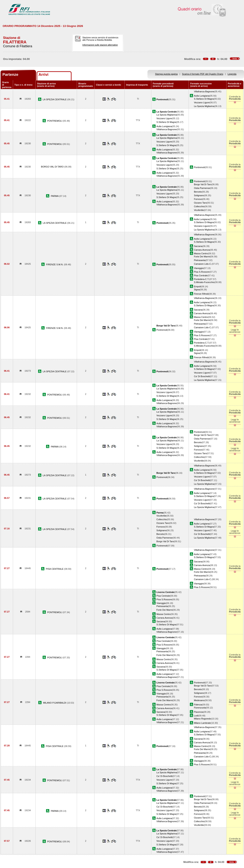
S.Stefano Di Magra (204, 99)
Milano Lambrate (202, 723)
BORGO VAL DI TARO (53, 167)
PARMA (55, 196)
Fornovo (198, 199)
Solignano (199, 195)
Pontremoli (199, 167)
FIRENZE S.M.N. (55, 264)
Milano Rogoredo (202, 719)
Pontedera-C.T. (202, 279)
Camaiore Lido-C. (203, 264)
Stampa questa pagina (166, 74)
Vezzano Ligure (202, 102)
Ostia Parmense (202, 188)
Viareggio (199, 268)
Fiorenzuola (200, 708)
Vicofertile (199, 210)
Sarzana (198, 246)
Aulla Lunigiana (202, 96)
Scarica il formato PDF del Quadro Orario (203, 74)
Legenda (232, 74)
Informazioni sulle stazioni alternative (100, 45)
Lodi (196, 716)
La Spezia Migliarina (204, 106)
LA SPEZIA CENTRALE (55, 99)
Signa (197, 290)
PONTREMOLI (55, 121)
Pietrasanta (200, 260)
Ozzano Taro (200, 203)
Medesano (199, 700)
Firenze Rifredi (201, 294)
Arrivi (43, 74)
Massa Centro (201, 253)
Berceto (198, 192)
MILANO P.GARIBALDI (55, 703)
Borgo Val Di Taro (203, 184)
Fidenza (198, 705)
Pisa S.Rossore (202, 272)
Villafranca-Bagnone (204, 91)
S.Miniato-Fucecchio (204, 282)
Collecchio (199, 206)
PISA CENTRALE (55, 569)
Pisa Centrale (201, 275)
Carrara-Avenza (202, 250)
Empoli (197, 286)
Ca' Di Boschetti (202, 376)
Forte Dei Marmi (202, 257)
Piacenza (199, 712)
